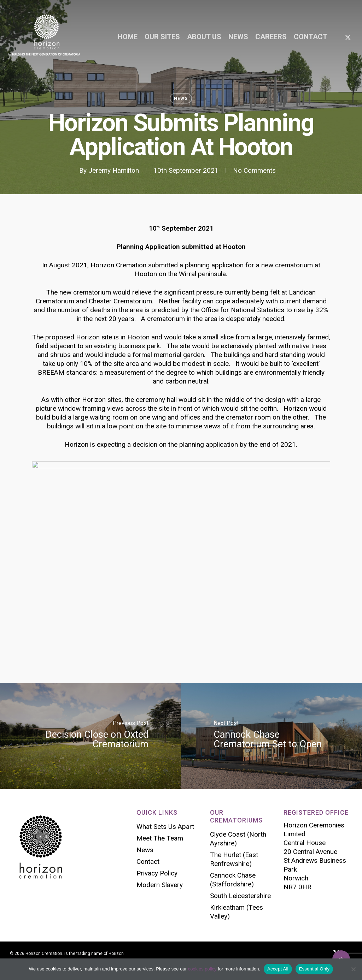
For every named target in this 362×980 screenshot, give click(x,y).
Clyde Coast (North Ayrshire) (238, 839)
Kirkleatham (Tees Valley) (237, 912)
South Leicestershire (240, 896)
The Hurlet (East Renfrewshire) (234, 859)
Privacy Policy (157, 873)
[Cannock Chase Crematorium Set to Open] (271, 736)
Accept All (278, 969)
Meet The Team (160, 838)
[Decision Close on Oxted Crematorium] (90, 736)
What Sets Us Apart (165, 827)
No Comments (254, 170)
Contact (148, 862)
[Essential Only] (353, 969)
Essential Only (314, 969)
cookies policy (202, 969)
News (181, 99)
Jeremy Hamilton (114, 170)
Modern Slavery (160, 885)
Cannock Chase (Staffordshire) (233, 880)
